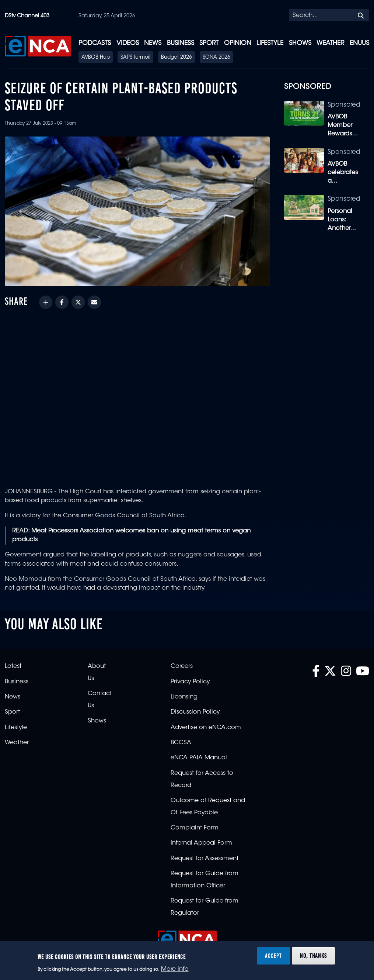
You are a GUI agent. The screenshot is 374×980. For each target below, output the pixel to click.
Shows (300, 43)
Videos (128, 43)
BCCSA (181, 743)
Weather (330, 43)
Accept (273, 956)
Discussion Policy (195, 712)
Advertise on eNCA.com (206, 728)
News (153, 43)
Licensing (184, 697)
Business (181, 43)
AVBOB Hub (96, 58)
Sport (209, 43)
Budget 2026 (176, 58)
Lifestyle (270, 43)
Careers (182, 666)
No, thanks (313, 956)
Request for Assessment (205, 859)
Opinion (238, 43)
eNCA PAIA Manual (199, 758)
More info (175, 969)
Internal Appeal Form (201, 843)
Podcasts (95, 43)
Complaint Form (195, 828)
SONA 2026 (216, 58)
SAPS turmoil (135, 58)
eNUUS (359, 43)
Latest (13, 666)
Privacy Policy (190, 682)
